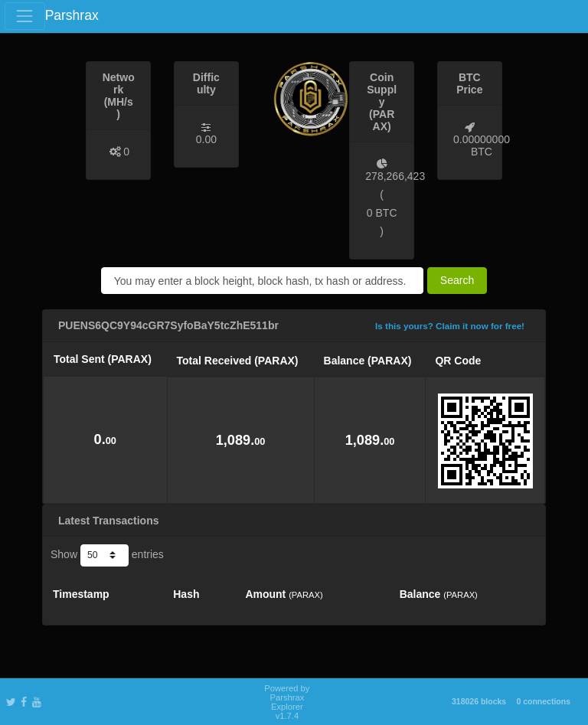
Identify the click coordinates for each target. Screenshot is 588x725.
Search (457, 280)
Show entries (107, 555)
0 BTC (382, 213)
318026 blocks (479, 701)
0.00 (206, 139)
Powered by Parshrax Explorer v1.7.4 (287, 702)
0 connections (543, 701)
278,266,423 (395, 176)
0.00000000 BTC (482, 145)
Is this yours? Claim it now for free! (450, 326)
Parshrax (72, 15)
